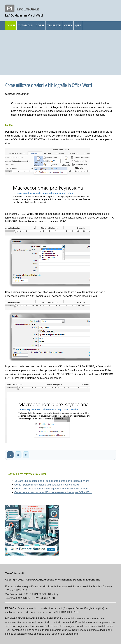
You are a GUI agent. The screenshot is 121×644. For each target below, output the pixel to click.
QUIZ (78, 26)
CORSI (40, 26)
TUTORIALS (25, 26)
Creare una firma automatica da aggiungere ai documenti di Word (52, 489)
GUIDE (11, 26)
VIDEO (68, 26)
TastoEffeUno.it (22, 9)
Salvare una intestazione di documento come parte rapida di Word (52, 481)
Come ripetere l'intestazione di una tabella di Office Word (47, 485)
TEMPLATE (54, 26)
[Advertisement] (61, 52)
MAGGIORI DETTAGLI (67, 612)
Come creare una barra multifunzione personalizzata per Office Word (53, 492)
